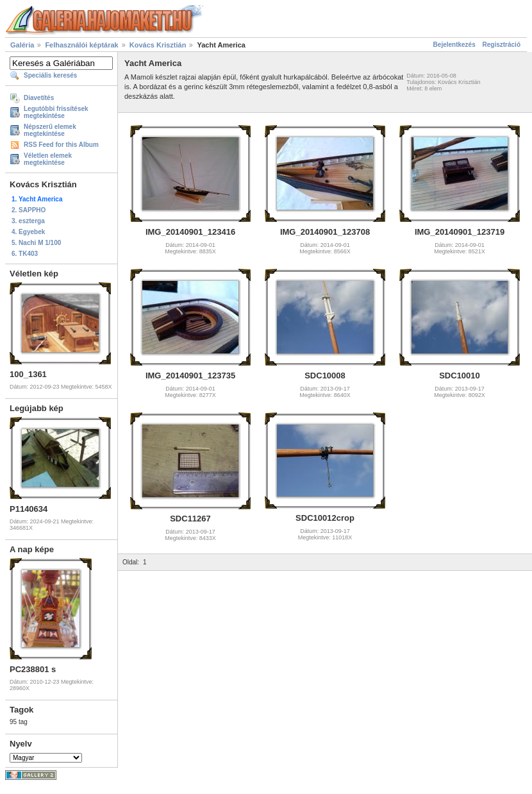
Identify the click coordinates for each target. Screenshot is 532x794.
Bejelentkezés (454, 45)
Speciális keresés (50, 75)
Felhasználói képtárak (81, 45)
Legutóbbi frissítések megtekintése (56, 112)
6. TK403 (25, 254)
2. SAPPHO (29, 210)
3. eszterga (28, 221)
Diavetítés (39, 98)
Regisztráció (502, 45)
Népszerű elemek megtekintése (50, 130)
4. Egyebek (28, 232)
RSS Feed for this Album (61, 145)
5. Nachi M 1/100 (36, 243)
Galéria (22, 45)
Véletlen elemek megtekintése (48, 159)
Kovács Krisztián (158, 45)
